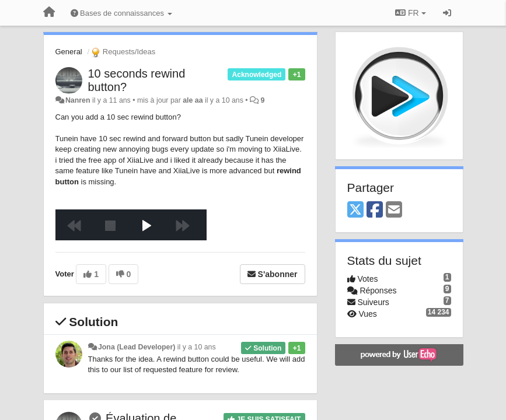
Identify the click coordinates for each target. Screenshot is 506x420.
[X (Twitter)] (355, 210)
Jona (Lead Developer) (137, 347)
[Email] (394, 210)
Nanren (78, 100)
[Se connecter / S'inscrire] (447, 13)
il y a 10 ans (197, 347)
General (69, 52)
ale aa (193, 100)
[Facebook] (375, 210)
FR (410, 13)
